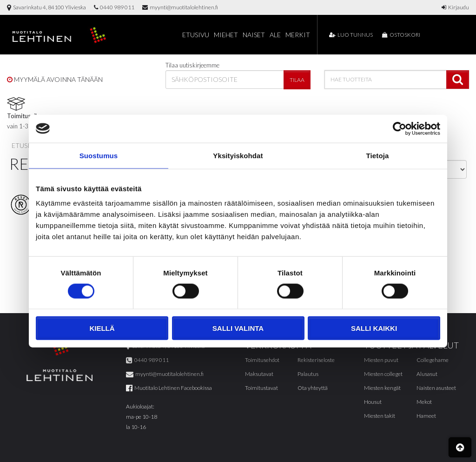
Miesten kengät (382, 388)
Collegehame (433, 360)
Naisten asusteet (436, 388)
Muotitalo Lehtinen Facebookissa (169, 388)
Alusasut (427, 374)
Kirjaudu (455, 7)
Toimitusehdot (262, 360)
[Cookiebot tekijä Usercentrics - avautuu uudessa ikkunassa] (400, 128)
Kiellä (102, 328)
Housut (373, 402)
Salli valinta (238, 328)
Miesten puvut (381, 360)
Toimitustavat (261, 388)
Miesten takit (380, 416)
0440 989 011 (114, 7)
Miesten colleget (383, 374)
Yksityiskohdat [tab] (238, 155)
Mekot (424, 402)
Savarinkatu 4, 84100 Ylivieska (46, 7)
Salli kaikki (374, 328)
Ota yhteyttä (313, 388)
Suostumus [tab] (99, 155)
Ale (275, 35)
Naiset (254, 35)
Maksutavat (259, 374)
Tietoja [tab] (378, 155)
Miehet (226, 35)
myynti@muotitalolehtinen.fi (180, 7)
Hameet (426, 416)
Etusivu (196, 35)
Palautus (308, 374)
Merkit (298, 35)
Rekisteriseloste (316, 360)
